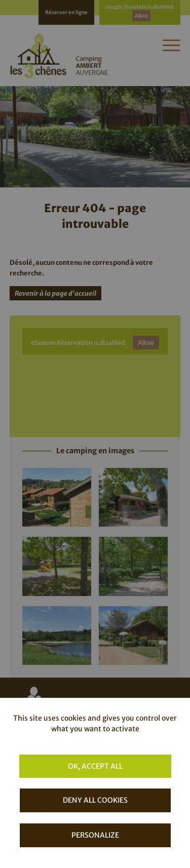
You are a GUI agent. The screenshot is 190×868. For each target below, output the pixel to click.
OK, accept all (95, 766)
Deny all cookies (95, 800)
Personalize (95, 835)
